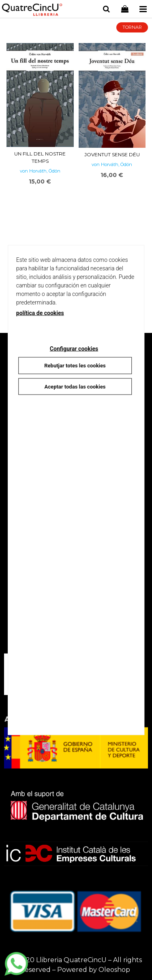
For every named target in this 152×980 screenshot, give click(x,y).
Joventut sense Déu (112, 154)
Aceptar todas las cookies (75, 386)
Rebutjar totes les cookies (75, 366)
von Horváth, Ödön (40, 171)
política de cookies (40, 313)
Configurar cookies (74, 349)
